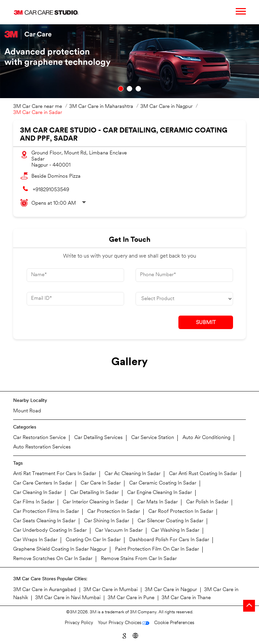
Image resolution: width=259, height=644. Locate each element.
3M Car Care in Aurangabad (45, 590)
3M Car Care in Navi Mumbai (68, 598)
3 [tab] (138, 89)
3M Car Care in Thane (186, 598)
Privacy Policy (79, 623)
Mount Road (27, 411)
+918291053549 (51, 190)
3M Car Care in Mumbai (110, 590)
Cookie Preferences (174, 623)
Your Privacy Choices (120, 623)
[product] (184, 299)
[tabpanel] (129, 61)
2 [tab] (129, 89)
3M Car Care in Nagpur (171, 590)
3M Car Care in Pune (131, 598)
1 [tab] (121, 89)
